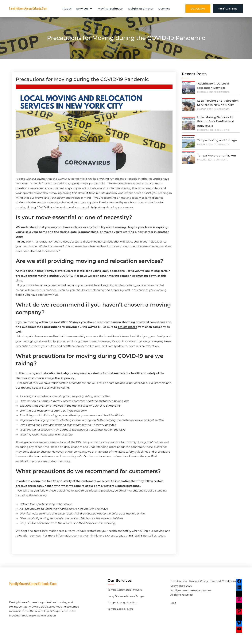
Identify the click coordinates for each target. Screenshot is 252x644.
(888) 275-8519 (228, 9)
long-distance (154, 198)
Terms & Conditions (223, 581)
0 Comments (222, 92)
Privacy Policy (199, 581)
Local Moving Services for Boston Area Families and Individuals (216, 121)
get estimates (127, 327)
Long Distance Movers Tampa (126, 596)
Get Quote (198, 9)
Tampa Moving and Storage (217, 140)
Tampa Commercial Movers (125, 590)
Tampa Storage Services (122, 602)
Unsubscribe (179, 581)
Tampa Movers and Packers (217, 156)
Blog (173, 603)
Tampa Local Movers (120, 609)
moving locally (131, 198)
